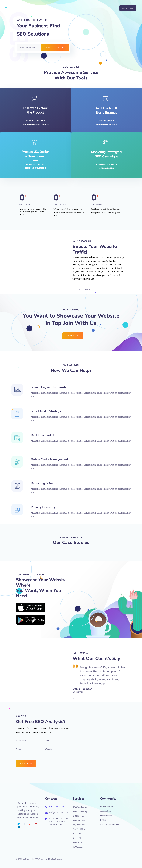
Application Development (106, 813)
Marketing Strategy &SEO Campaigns (106, 154)
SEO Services (79, 816)
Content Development (110, 824)
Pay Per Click (79, 825)
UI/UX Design (107, 807)
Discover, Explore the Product (35, 110)
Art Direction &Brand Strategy (106, 110)
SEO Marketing (80, 807)
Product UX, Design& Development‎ (36, 154)
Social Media (79, 833)
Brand (103, 820)
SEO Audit (77, 842)
